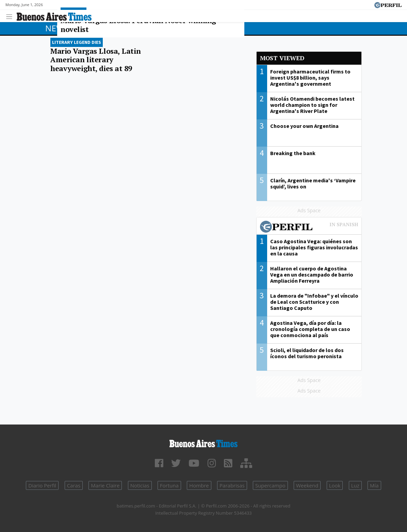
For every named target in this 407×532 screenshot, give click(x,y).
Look (335, 485)
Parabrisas (232, 485)
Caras (74, 485)
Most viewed (282, 58)
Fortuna (169, 485)
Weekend (307, 485)
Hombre (199, 485)
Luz (355, 485)
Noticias (140, 485)
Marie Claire (105, 485)
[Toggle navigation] (11, 16)
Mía (374, 485)
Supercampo (270, 485)
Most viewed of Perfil (309, 228)
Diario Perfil (42, 485)
